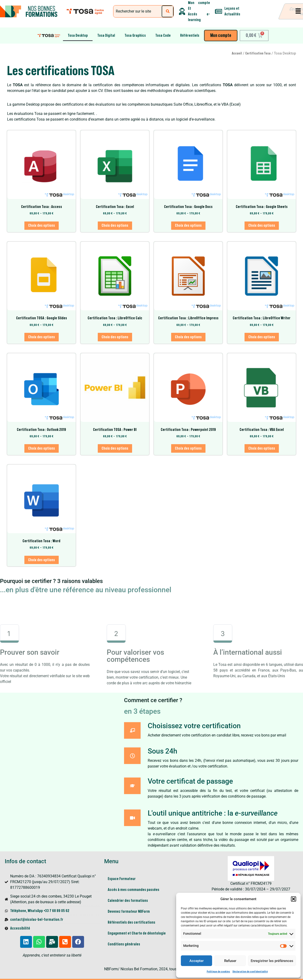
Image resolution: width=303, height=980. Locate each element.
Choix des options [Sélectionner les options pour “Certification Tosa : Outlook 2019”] (42, 448)
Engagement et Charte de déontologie (137, 933)
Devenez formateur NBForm (129, 912)
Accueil (237, 53)
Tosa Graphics (135, 36)
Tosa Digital (106, 36)
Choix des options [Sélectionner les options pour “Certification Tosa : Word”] (42, 560)
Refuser (230, 961)
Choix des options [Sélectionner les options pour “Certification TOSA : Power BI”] (115, 448)
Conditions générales (124, 944)
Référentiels (190, 36)
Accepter (196, 961)
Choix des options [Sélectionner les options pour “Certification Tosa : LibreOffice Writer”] (262, 337)
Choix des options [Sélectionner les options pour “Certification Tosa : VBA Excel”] (262, 448)
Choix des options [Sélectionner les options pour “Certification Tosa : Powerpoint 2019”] (188, 448)
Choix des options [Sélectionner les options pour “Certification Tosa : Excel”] (115, 226)
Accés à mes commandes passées (134, 890)
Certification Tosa (258, 53)
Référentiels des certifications (131, 922)
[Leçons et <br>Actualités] (218, 11)
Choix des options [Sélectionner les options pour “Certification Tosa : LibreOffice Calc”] (115, 337)
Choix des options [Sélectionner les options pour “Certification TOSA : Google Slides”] (42, 337)
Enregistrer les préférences (272, 961)
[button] (294, 899)
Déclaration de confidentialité (250, 971)
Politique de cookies (218, 971)
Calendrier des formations (128, 901)
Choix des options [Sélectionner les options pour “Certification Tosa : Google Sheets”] (262, 226)
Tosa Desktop (78, 36)
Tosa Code (163, 36)
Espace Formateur (122, 879)
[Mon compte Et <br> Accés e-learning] (182, 11)
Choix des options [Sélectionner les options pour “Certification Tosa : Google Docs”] (188, 226)
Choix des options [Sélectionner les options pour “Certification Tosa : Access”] (42, 226)
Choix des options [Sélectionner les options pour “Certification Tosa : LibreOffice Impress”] (188, 337)
